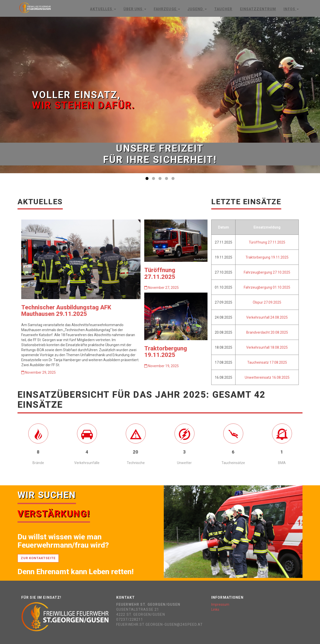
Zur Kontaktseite (38, 558)
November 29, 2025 (38, 372)
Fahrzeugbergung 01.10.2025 (267, 287)
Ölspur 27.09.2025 (267, 302)
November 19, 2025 (161, 366)
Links (215, 609)
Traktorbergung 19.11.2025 (166, 352)
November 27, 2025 (161, 288)
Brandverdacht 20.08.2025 (267, 332)
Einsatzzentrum (258, 9)
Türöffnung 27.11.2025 (160, 273)
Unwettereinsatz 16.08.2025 (267, 377)
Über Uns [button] (135, 9)
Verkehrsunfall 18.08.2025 (267, 347)
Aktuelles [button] (103, 9)
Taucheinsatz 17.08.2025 (267, 362)
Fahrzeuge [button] (167, 9)
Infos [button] (291, 9)
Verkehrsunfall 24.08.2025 (267, 317)
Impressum (220, 604)
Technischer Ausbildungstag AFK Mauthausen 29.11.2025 (66, 311)
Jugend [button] (197, 9)
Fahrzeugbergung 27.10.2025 (267, 272)
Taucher (223, 9)
